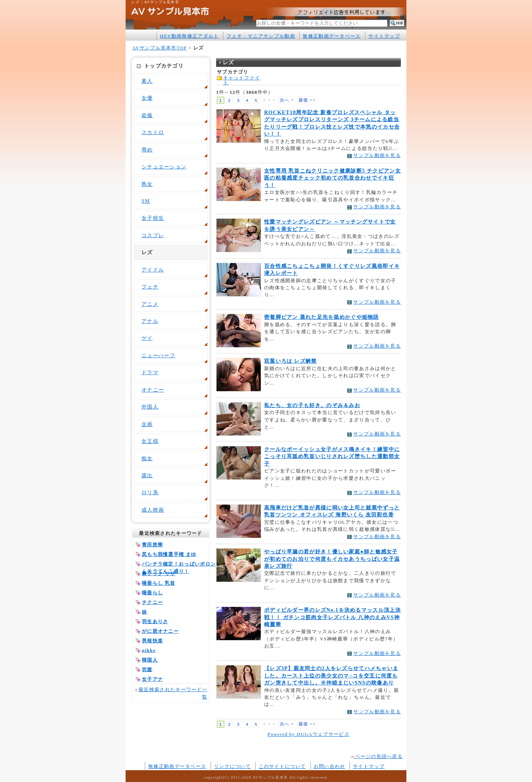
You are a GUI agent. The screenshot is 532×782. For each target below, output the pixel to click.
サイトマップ (384, 36)
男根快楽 (152, 641)
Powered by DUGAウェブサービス (308, 734)
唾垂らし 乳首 (158, 583)
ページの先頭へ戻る (377, 756)
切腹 (147, 670)
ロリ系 (150, 492)
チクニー (152, 602)
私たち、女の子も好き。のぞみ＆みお (312, 405)
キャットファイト (242, 80)
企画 (147, 424)
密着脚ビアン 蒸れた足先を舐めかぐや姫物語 (322, 317)
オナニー (153, 390)
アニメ (150, 304)
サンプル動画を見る (377, 155)
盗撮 (147, 115)
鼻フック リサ (158, 573)
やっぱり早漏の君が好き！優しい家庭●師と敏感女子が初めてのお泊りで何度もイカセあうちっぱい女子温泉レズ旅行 (332, 559)
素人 (147, 81)
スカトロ (153, 132)
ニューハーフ (158, 355)
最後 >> (307, 100)
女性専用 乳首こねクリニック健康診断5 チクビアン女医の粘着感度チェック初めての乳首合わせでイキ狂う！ (332, 178)
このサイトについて (282, 766)
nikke (149, 650)
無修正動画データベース (332, 36)
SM (146, 201)
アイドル (153, 270)
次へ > (287, 100)
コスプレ (153, 235)
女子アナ (152, 679)
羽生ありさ (155, 621)
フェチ (150, 287)
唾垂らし (152, 593)
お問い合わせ (330, 766)
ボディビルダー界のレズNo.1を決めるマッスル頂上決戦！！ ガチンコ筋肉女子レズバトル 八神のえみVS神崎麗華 (332, 617)
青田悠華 (152, 545)
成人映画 (153, 510)
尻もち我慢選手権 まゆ (169, 554)
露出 (147, 475)
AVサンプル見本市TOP (159, 48)
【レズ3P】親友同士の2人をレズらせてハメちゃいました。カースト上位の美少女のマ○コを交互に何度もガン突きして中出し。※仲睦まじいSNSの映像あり (331, 675)
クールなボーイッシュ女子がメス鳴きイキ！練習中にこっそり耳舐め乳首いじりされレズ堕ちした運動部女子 (332, 456)
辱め (147, 150)
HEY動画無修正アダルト (189, 36)
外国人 (150, 407)
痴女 (147, 458)
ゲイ (147, 338)
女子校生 (153, 218)
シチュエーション (164, 167)
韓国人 (150, 660)
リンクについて (232, 766)
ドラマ (150, 372)
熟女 (147, 184)
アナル (150, 321)
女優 (147, 98)
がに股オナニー (160, 631)
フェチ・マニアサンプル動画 (261, 36)
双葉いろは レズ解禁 (291, 361)
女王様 (150, 441)
